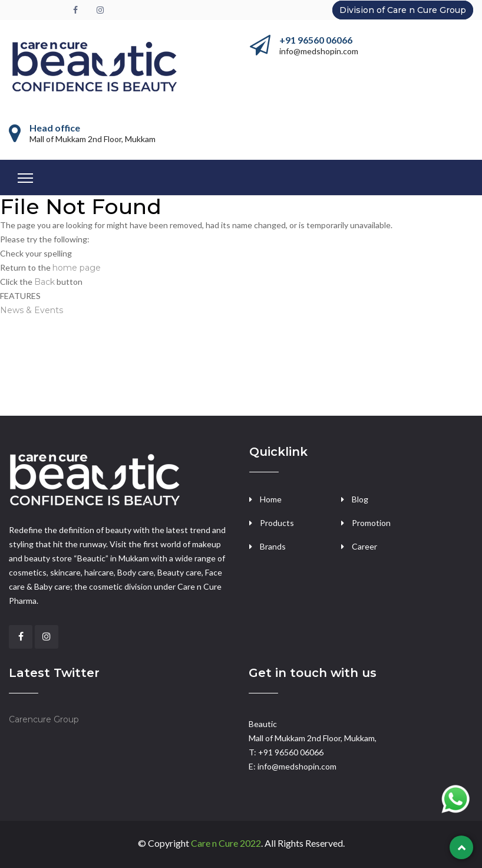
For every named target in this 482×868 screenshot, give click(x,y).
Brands (273, 546)
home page (77, 268)
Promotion (371, 523)
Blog (360, 499)
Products (277, 523)
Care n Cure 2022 (226, 843)
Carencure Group (44, 719)
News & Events (32, 310)
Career (364, 546)
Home (271, 499)
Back (44, 282)
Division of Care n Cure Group (403, 10)
